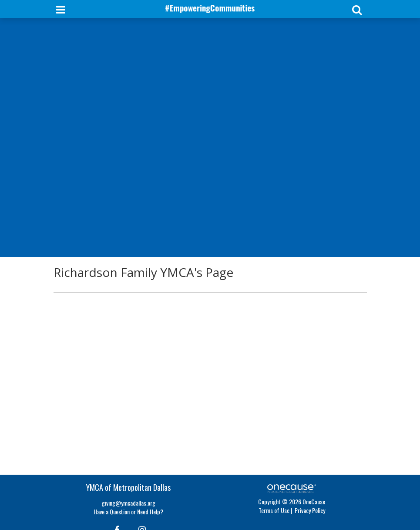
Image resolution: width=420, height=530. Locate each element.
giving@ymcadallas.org (129, 503)
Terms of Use (274, 510)
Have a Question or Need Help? (128, 511)
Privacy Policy (310, 510)
